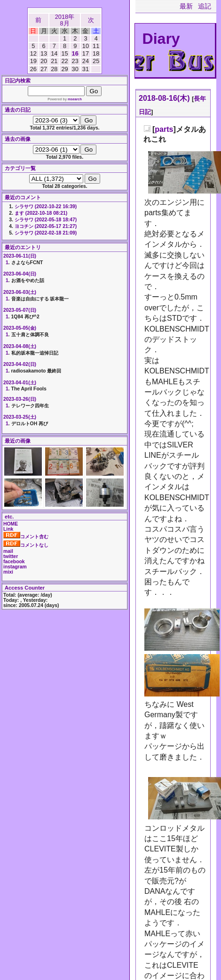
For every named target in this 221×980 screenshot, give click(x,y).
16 (75, 53)
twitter (11, 556)
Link (8, 529)
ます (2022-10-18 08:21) (41, 213)
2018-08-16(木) (164, 98)
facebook (14, 562)
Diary (161, 39)
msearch (75, 99)
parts (164, 129)
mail (8, 551)
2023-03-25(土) (20, 417)
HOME (11, 524)
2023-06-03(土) (20, 292)
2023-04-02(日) (20, 364)
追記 (205, 6)
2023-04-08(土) (20, 346)
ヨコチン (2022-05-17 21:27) (46, 226)
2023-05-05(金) (20, 328)
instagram (15, 567)
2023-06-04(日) (20, 274)
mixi (8, 572)
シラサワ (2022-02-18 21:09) (46, 233)
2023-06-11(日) (20, 256)
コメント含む (26, 537)
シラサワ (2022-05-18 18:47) (46, 220)
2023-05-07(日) (20, 310)
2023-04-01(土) (20, 383)
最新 (186, 6)
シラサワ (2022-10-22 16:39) (46, 207)
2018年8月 (65, 20)
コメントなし (26, 545)
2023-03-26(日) (20, 399)
